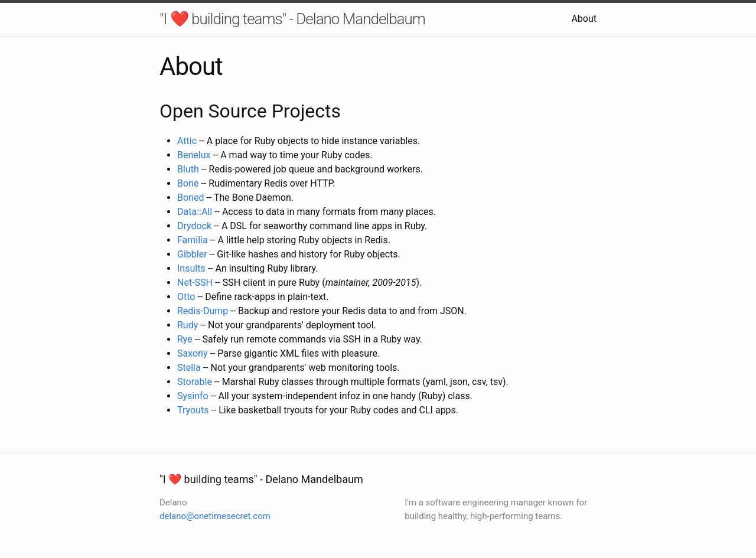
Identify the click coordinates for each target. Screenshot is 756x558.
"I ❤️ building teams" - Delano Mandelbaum (292, 19)
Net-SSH (195, 283)
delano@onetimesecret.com (215, 516)
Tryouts (193, 410)
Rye (185, 339)
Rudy (188, 325)
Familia (193, 240)
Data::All (195, 212)
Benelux (194, 155)
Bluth (188, 169)
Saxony (193, 353)
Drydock (194, 226)
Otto (186, 297)
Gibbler (192, 254)
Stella (189, 368)
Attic (187, 141)
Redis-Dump (203, 311)
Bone (188, 183)
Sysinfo (193, 396)
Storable (195, 382)
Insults (191, 268)
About (584, 19)
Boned (190, 198)
